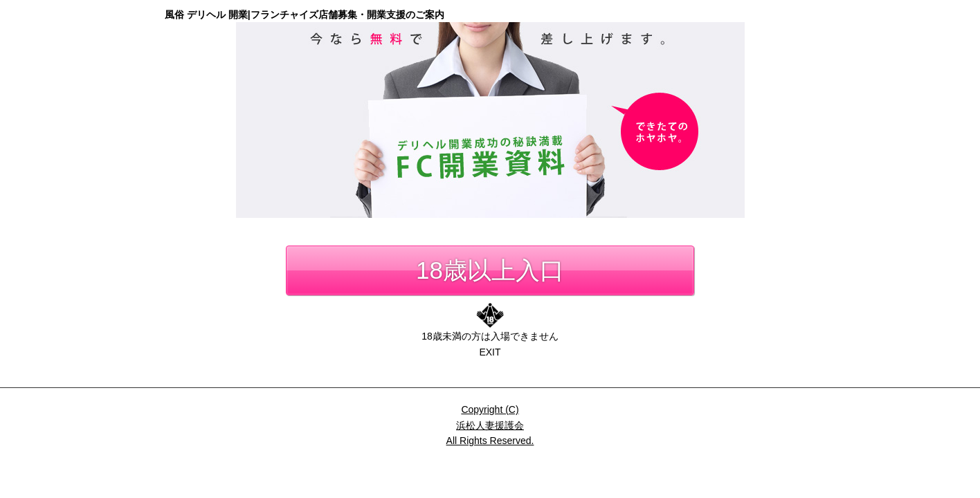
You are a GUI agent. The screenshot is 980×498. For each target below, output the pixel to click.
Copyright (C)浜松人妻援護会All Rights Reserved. (490, 425)
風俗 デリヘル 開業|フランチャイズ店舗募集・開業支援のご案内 (305, 15)
